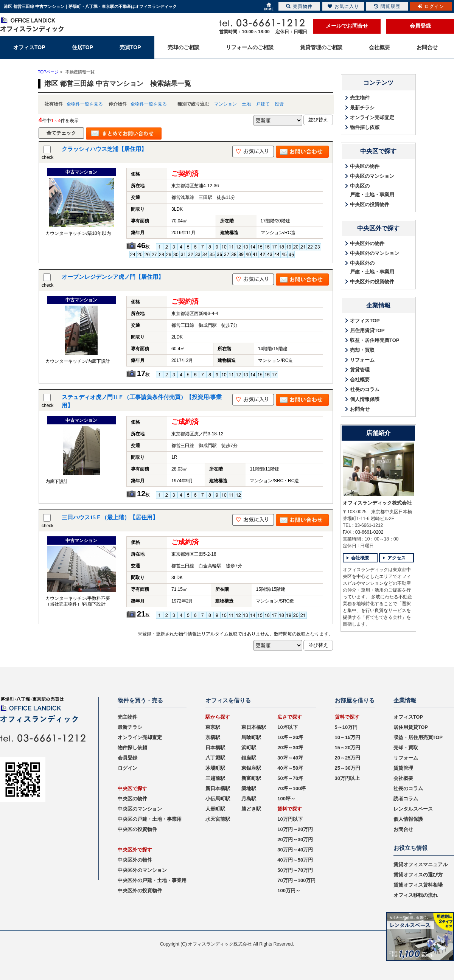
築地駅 (249, 788)
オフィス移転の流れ (416, 895)
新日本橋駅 (218, 788)
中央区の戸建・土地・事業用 (372, 190)
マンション (225, 104)
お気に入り (343, 6)
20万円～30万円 (295, 839)
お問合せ (360, 409)
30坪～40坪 (290, 758)
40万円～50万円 (295, 860)
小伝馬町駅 (218, 799)
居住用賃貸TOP (367, 330)
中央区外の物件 (367, 243)
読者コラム (406, 799)
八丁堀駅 (215, 758)
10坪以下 (287, 727)
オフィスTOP (365, 321)
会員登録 (420, 26)
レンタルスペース (413, 809)
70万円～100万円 (296, 880)
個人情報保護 (365, 399)
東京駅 (213, 727)
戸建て (263, 104)
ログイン (127, 768)
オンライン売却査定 (372, 117)
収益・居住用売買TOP (375, 340)
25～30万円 (348, 768)
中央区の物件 (365, 166)
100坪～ (286, 799)
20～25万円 (348, 758)
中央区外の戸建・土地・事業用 (372, 267)
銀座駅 (249, 758)
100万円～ (289, 891)
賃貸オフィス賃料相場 (418, 885)
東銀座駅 (251, 768)
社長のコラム (365, 389)
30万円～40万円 (295, 850)
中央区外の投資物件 (372, 282)
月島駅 (249, 799)
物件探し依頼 (365, 127)
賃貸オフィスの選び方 (418, 875)
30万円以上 (347, 778)
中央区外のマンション (375, 253)
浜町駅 (249, 748)
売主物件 (360, 98)
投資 (279, 104)
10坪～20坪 (290, 737)
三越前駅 (215, 778)
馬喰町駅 (251, 737)
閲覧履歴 (387, 6)
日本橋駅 (215, 748)
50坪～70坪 (290, 778)
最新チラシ (362, 108)
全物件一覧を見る (85, 104)
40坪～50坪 (290, 768)
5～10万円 (346, 727)
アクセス (396, 558)
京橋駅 (213, 737)
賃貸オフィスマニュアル (421, 864)
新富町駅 (251, 778)
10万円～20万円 (295, 829)
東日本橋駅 (254, 727)
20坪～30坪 (290, 748)
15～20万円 (348, 748)
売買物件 (299, 6)
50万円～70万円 (295, 870)
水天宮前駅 (218, 819)
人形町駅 (215, 809)
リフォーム (362, 360)
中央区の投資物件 (370, 204)
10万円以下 (290, 819)
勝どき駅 (251, 809)
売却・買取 (362, 350)
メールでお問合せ (347, 26)
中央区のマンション (372, 176)
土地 (246, 104)
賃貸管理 (360, 370)
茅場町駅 (215, 768)
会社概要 (360, 380)
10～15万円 (348, 737)
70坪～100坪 (292, 788)
